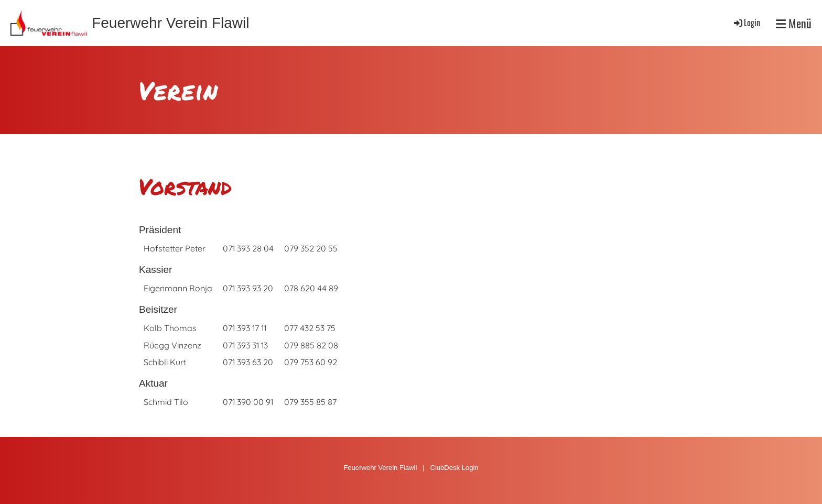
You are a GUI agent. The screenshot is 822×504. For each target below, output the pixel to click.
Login (746, 23)
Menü (794, 23)
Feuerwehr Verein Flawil (170, 23)
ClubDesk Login (454, 468)
